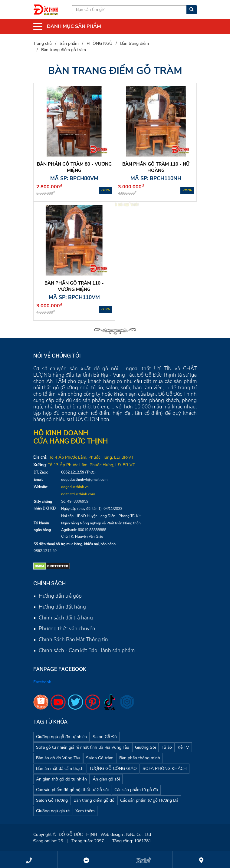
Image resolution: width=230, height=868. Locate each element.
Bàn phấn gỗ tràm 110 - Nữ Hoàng (156, 167)
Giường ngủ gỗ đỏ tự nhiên (61, 737)
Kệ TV (183, 747)
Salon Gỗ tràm (100, 758)
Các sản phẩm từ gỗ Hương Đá (149, 800)
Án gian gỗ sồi (106, 779)
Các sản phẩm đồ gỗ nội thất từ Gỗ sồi (72, 790)
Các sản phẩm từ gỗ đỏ (136, 790)
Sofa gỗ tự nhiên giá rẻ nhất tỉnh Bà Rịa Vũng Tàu (83, 747)
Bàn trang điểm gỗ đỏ (94, 800)
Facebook (42, 682)
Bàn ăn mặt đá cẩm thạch (60, 769)
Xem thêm (85, 811)
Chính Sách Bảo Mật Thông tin (73, 640)
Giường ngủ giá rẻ (53, 811)
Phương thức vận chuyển (67, 629)
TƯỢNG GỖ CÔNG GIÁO (113, 769)
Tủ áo (167, 747)
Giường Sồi (145, 747)
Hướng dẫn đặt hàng (62, 607)
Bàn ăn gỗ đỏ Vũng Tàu (58, 758)
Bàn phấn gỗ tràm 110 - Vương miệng (74, 286)
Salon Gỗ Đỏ (105, 737)
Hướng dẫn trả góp (60, 596)
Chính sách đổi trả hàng (66, 618)
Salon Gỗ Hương (52, 800)
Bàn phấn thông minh (140, 758)
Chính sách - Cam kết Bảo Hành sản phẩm (87, 650)
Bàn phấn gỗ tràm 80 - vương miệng (74, 167)
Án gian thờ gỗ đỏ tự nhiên (61, 779)
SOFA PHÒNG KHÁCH (165, 769)
